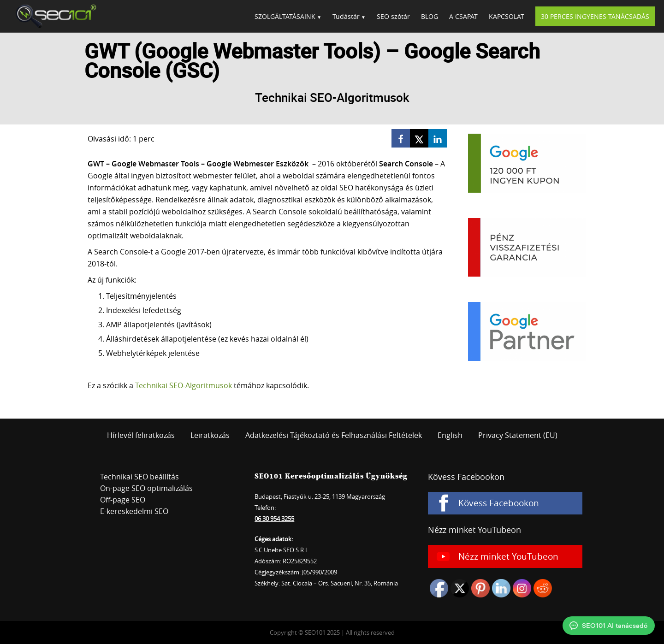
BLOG (430, 16)
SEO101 (53, 16)
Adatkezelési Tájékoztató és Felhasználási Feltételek (334, 435)
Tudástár (346, 16)
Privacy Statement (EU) (518, 435)
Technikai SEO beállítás (139, 477)
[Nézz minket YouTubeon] (505, 556)
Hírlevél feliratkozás (141, 435)
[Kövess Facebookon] (505, 503)
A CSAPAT (463, 16)
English (450, 435)
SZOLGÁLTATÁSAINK (285, 16)
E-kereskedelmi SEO (134, 511)
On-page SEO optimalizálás (146, 488)
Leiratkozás (210, 435)
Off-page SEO (123, 500)
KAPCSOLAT (507, 16)
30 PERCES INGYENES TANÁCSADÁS (595, 16)
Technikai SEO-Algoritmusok (184, 385)
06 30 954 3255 (274, 519)
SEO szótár (393, 16)
